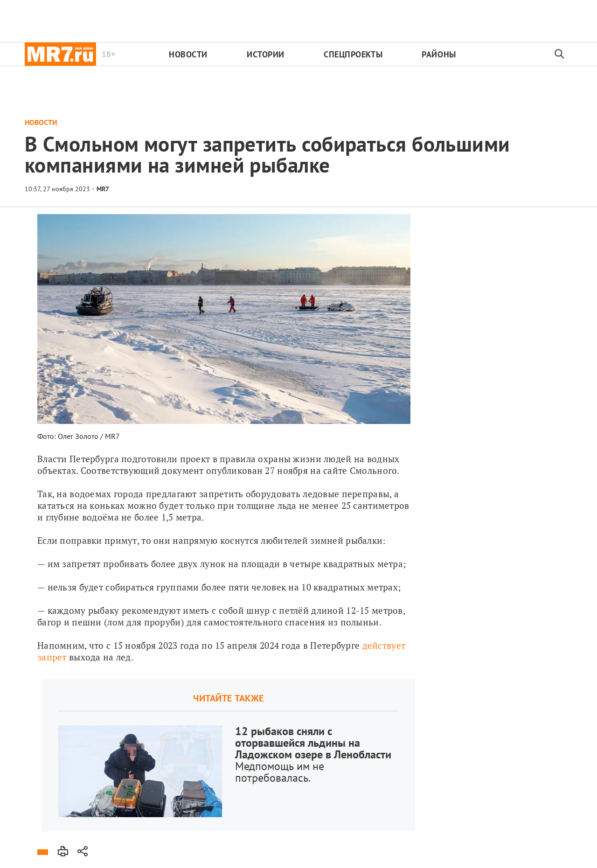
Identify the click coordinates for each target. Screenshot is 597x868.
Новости (188, 54)
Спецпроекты (353, 54)
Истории (266, 54)
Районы (439, 54)
